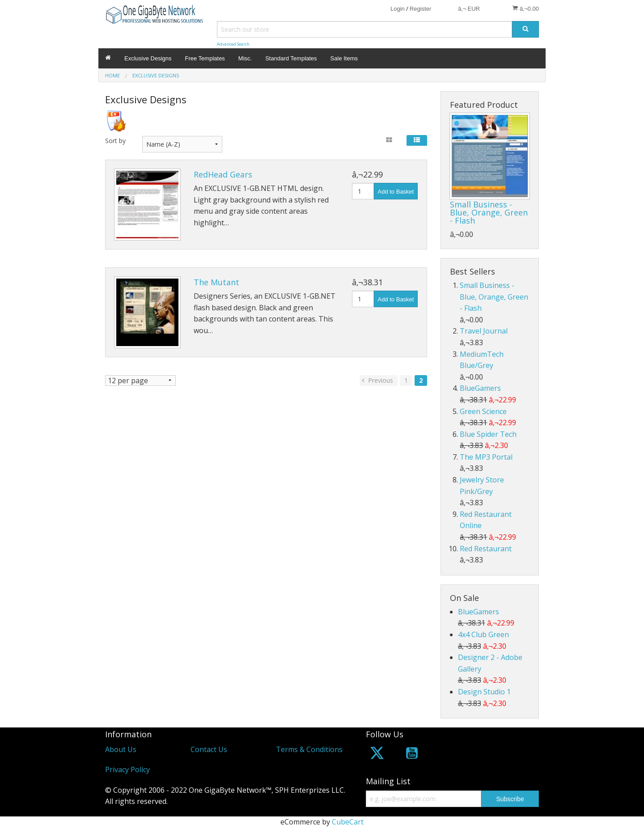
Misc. (245, 58)
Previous (377, 380)
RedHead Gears (223, 174)
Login (398, 9)
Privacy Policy (127, 769)
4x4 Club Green (483, 634)
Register (420, 9)
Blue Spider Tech (488, 434)
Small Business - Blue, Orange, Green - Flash (489, 212)
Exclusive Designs (148, 58)
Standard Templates (291, 58)
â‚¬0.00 (525, 8)
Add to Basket (396, 192)
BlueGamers (480, 388)
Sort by (115, 141)
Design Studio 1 (484, 692)
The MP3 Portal (486, 457)
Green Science (483, 411)
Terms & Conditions (309, 749)
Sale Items (344, 58)
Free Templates (205, 58)
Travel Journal (484, 331)
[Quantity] (363, 191)
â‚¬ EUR (469, 9)
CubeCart (348, 822)
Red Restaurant (486, 549)
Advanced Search (233, 44)
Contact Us (209, 749)
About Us (121, 749)
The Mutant (216, 282)
